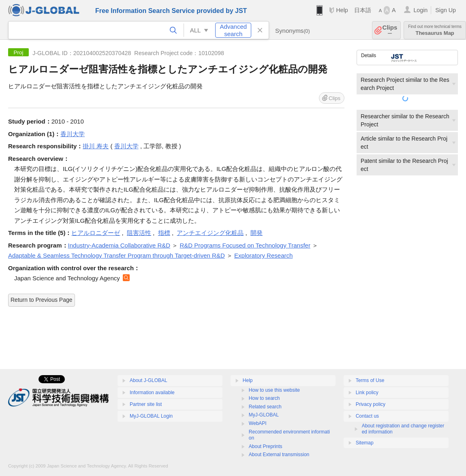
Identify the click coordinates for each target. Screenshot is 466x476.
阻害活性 (139, 233)
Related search (265, 407)
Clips (390, 30)
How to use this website (274, 390)
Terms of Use (370, 380)
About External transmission (279, 455)
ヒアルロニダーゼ (96, 233)
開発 (257, 233)
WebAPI (258, 423)
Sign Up (446, 10)
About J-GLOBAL (149, 380)
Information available (152, 393)
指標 (164, 233)
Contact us (367, 416)
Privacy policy (371, 404)
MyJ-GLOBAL (264, 415)
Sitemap (365, 443)
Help (342, 10)
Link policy (367, 393)
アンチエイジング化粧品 (210, 233)
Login (420, 10)
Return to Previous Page (42, 300)
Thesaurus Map (435, 30)
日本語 (363, 10)
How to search (264, 398)
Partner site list (146, 404)
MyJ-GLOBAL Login (151, 416)
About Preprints (266, 446)
